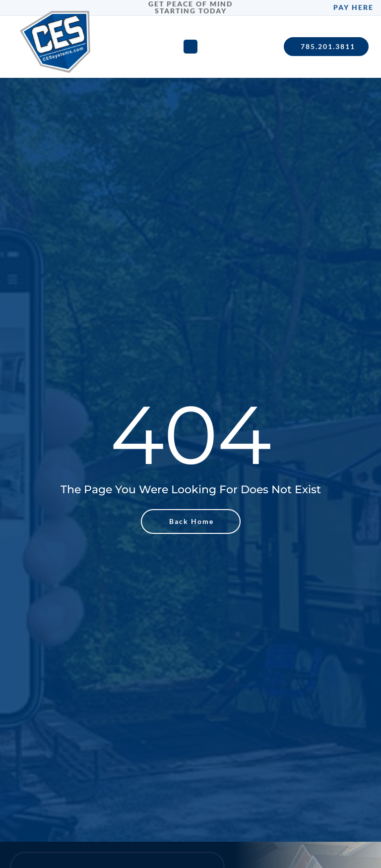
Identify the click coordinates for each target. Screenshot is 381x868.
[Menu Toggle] (190, 47)
